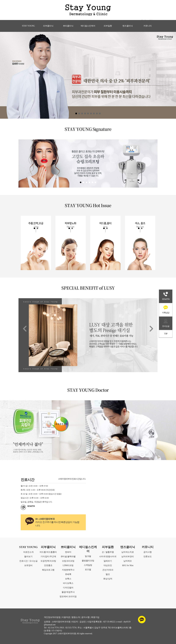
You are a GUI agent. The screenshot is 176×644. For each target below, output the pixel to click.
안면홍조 (48, 565)
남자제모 (128, 561)
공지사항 (148, 552)
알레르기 (108, 561)
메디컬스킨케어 (88, 26)
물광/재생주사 (68, 592)
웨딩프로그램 (48, 570)
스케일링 (88, 565)
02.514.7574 (31, 506)
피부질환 (108, 26)
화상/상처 (108, 579)
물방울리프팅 (88, 561)
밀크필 (88, 556)
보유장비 (28, 565)
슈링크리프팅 (68, 561)
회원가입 (95, 617)
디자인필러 (68, 588)
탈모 (108, 574)
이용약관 (66, 617)
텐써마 (68, 552)
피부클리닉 (48, 26)
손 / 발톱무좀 (108, 552)
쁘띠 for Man (128, 565)
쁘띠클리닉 (68, 26)
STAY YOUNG (28, 26)
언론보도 (148, 557)
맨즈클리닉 (128, 26)
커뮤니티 (148, 26)
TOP (166, 334)
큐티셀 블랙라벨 (68, 557)
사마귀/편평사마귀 (108, 557)
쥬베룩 (68, 574)
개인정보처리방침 (52, 617)
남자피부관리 (128, 557)
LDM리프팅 (68, 565)
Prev (25, 329)
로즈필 (88, 570)
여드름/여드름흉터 (48, 552)
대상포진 (108, 565)
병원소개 (76, 617)
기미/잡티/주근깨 (48, 557)
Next (151, 329)
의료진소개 (28, 552)
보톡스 (68, 579)
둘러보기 (28, 557)
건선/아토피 (108, 570)
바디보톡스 (68, 583)
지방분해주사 (68, 570)
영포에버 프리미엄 (68, 597)
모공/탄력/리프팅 (48, 561)
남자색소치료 (128, 552)
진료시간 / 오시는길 (28, 561)
